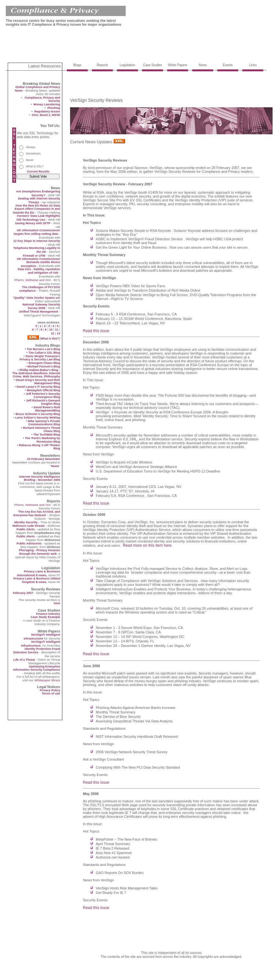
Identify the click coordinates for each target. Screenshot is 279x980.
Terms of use (51, 693)
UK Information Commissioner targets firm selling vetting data (37, 232)
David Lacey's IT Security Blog (38, 387)
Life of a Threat (24, 660)
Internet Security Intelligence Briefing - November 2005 (40, 478)
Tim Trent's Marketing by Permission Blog (43, 440)
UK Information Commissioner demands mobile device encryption (38, 262)
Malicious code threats (29, 526)
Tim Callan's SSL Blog (44, 353)
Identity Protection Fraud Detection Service (37, 651)
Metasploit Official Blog (43, 390)
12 (52, 333)
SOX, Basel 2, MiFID (46, 115)
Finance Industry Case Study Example (45, 615)
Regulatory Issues (47, 111)
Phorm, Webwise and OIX (32, 280)
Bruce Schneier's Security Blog (38, 414)
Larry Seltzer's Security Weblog (38, 418)
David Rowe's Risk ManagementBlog (47, 409)
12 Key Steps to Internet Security (37, 241)
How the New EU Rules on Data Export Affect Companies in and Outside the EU (36, 209)
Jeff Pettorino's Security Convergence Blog (43, 395)
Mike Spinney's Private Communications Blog (44, 423)
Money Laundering (47, 104)
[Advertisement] (123, 46)
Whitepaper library (47, 680)
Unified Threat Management (39, 312)
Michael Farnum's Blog (44, 366)
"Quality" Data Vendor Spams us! (36, 298)
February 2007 (23, 593)
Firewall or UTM (34, 256)
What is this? (50, 339)
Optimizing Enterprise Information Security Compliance (37, 668)
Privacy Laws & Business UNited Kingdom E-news (37, 580)
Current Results (38, 172)
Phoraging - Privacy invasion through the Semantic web (40, 552)
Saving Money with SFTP (32, 223)
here (57, 603)
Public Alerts (26, 529)
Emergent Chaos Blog (45, 363)
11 (57, 330)
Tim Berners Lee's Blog (43, 349)
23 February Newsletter (44, 459)
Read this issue (96, 331)
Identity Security (26, 522)
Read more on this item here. (148, 545)
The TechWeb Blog (47, 435)
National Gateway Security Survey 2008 (41, 306)
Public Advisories (29, 543)
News (55, 466)
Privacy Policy (50, 690)
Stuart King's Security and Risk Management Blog (38, 382)
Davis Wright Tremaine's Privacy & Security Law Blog (40, 358)
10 (51, 330)
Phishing (54, 108)
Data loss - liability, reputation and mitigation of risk (39, 271)
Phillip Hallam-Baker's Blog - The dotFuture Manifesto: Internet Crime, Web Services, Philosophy (36, 373)
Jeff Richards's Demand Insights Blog (43, 402)
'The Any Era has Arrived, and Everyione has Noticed (37, 513)
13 (59, 333)
